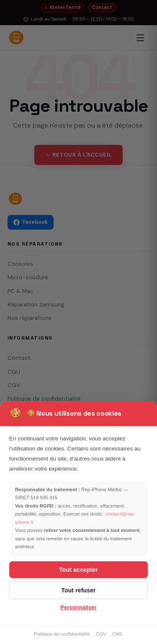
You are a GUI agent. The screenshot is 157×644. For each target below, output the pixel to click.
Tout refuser (78, 590)
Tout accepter (78, 570)
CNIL (118, 634)
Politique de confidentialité (62, 634)
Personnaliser (78, 607)
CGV (101, 634)
